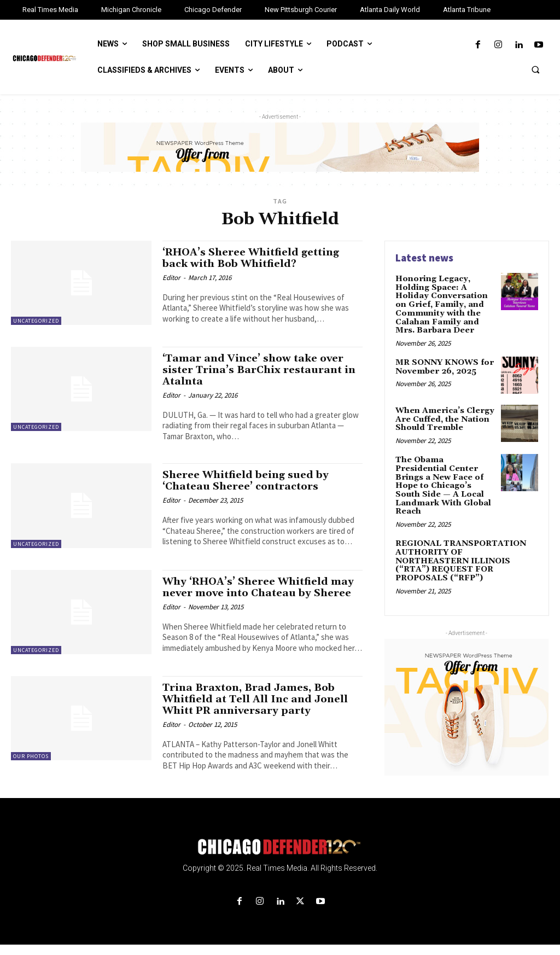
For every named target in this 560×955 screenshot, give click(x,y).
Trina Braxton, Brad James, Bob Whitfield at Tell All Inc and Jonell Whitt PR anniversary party (257, 709)
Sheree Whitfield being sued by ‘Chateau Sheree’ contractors (248, 481)
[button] (535, 69)
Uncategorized (36, 321)
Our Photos (31, 767)
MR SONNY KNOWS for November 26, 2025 (444, 366)
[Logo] (280, 857)
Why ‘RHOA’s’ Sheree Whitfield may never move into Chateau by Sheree (253, 593)
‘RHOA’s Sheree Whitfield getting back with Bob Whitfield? (255, 258)
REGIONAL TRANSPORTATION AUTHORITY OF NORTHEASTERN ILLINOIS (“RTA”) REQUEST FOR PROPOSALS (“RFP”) (464, 545)
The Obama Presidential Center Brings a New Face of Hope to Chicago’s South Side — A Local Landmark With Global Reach (445, 479)
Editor (171, 278)
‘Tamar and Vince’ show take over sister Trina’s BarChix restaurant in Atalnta (260, 370)
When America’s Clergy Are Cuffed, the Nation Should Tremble (443, 418)
